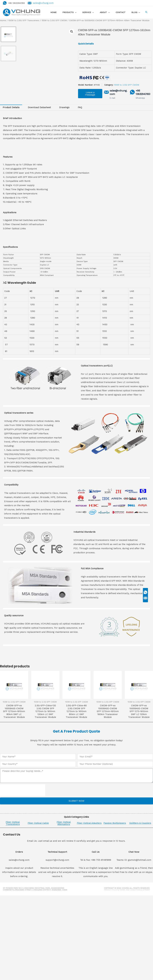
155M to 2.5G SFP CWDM (54, 20)
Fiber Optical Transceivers (13, 823)
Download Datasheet (39, 107)
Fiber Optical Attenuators (64, 823)
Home (3, 20)
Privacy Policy (111, 890)
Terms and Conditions (130, 890)
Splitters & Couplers (140, 823)
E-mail (112, 98)
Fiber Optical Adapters (89, 823)
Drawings (64, 107)
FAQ (80, 107)
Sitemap (146, 890)
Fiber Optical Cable (38, 823)
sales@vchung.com (44, 3)
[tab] (11, 107)
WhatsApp (140, 98)
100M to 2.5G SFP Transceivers (24, 20)
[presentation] (23, 790)
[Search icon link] (146, 12)
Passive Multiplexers (115, 823)
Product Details (11, 107)
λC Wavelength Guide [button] (19, 283)
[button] (90, 94)
